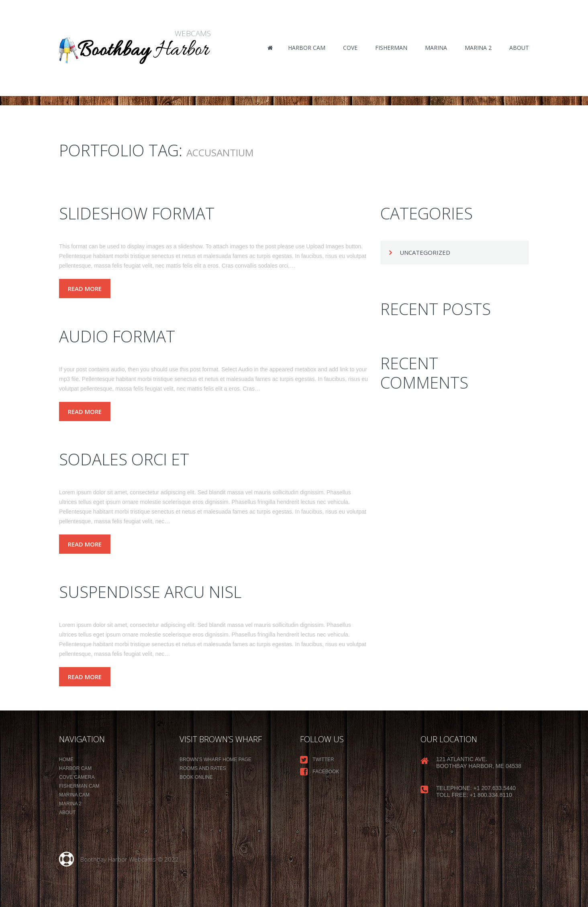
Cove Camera (77, 777)
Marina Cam (74, 795)
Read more (85, 289)
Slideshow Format (137, 213)
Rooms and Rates (203, 768)
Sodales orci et (124, 459)
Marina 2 (70, 804)
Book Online (196, 777)
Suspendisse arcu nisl (150, 592)
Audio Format (117, 336)
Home (66, 760)
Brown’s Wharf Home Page (215, 760)
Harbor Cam (75, 768)
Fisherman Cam (79, 786)
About (67, 813)
